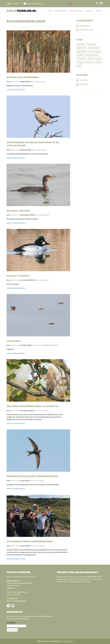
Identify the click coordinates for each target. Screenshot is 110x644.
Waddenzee (81, 48)
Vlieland (91, 59)
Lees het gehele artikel (16, 90)
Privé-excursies (76, 11)
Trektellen (98, 62)
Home (50, 11)
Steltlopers (91, 44)
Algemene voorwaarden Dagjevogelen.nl (22, 577)
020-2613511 (16, 595)
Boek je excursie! (61, 11)
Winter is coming (18, 276)
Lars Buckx (83, 84)
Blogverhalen (54, 345)
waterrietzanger (95, 51)
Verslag (80, 62)
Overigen (89, 11)
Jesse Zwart (15, 82)
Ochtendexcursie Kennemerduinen (30, 541)
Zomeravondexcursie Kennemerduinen (32, 476)
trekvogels (81, 44)
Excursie (80, 55)
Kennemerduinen (92, 55)
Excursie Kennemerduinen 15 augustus (32, 406)
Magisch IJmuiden (18, 211)
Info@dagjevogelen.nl (20, 592)
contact (90, 579)
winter (79, 66)
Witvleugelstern (94, 48)
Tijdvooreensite (68, 641)
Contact (99, 11)
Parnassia (88, 62)
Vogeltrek (14, 341)
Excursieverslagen (38, 82)
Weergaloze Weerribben (23, 77)
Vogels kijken (82, 51)
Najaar (99, 59)
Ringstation (81, 59)
